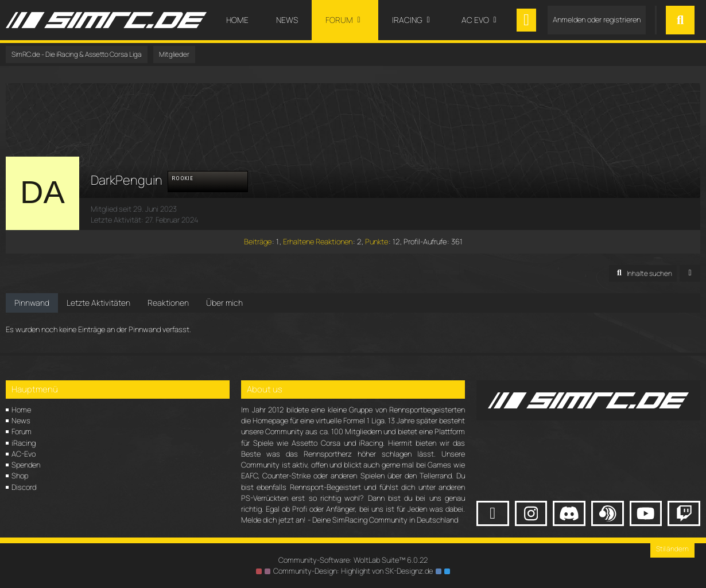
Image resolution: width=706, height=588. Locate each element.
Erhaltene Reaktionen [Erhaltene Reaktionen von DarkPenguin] (318, 242)
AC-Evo (24, 454)
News (21, 420)
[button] (643, 274)
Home (21, 410)
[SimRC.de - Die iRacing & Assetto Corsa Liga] (106, 20)
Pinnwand (32, 303)
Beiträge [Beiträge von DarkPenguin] (258, 242)
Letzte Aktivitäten (98, 303)
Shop (20, 476)
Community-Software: (353, 560)
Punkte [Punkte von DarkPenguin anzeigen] (377, 242)
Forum (22, 431)
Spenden (26, 465)
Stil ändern (672, 549)
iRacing (24, 443)
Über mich (224, 303)
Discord (24, 487)
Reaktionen (168, 303)
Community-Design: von (353, 571)
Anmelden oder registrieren (597, 20)
